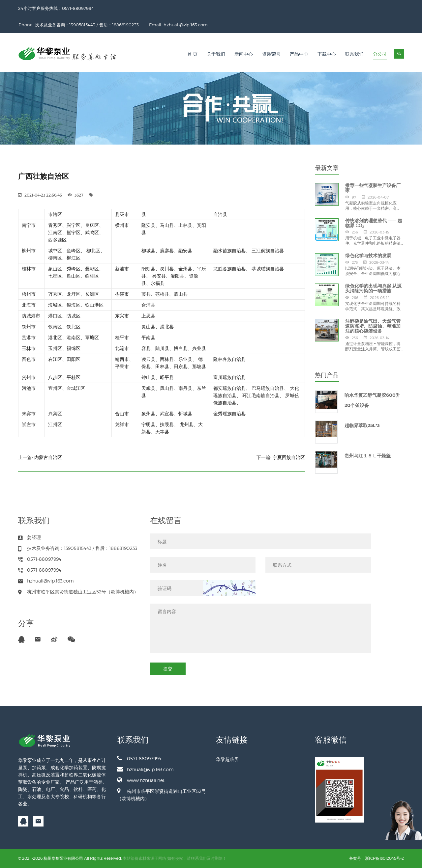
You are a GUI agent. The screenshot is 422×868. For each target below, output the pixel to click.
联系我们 (354, 54)
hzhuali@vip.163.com (253, 25)
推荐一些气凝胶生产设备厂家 (373, 188)
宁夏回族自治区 (289, 457)
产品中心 (299, 54)
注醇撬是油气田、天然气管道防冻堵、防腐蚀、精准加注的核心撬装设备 (373, 326)
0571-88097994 (139, 758)
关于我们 (216, 54)
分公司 (380, 54)
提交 (168, 669)
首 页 (193, 54)
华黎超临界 (227, 759)
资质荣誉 (271, 54)
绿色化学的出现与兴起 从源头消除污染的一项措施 (373, 288)
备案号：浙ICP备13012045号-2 (377, 858)
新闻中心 (244, 54)
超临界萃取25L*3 (362, 425)
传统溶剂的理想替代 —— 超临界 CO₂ (374, 223)
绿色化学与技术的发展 (368, 256)
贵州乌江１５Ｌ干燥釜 (368, 456)
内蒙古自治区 (48, 457)
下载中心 (327, 54)
